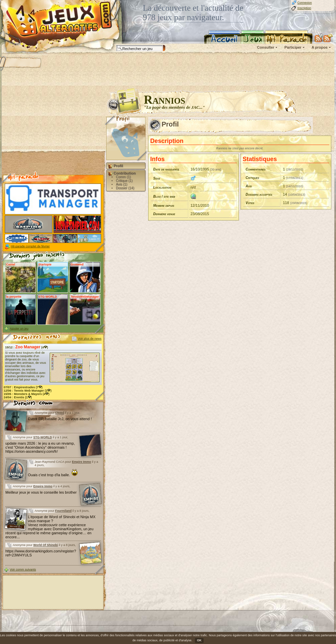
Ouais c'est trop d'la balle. (53, 475)
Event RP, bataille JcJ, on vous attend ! (60, 419)
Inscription (304, 8)
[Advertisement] (53, 131)
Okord (60, 413)
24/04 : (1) (18, 397)
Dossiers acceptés (259, 194)
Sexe (157, 178)
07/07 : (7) (23, 387)
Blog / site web (164, 196)
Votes (250, 203)
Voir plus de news (90, 339)
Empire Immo (81, 462)
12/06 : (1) (28, 391)
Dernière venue (164, 214)
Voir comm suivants (23, 569)
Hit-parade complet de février (30, 246)
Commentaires (256, 169)
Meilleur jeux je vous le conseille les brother (41, 492)
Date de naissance (166, 169)
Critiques (252, 178)
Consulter (266, 47)
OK (199, 640)
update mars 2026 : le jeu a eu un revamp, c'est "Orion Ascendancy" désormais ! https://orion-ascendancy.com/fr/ (40, 447)
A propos (320, 47)
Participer (293, 47)
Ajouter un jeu (19, 329)
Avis (249, 186)
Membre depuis (164, 206)
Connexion (305, 3)
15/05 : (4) (27, 394)
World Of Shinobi (46, 545)
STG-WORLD (43, 437)
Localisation (162, 187)
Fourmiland (63, 511)
